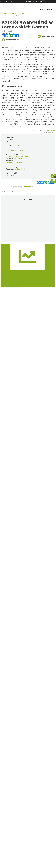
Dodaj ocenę (28, 187)
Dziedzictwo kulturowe (14, 163)
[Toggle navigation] (44, 2)
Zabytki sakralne (23, 169)
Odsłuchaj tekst (46, 36)
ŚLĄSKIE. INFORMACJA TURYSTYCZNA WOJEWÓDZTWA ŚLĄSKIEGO (21, 2)
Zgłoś (52, 130)
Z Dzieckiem (46, 9)
